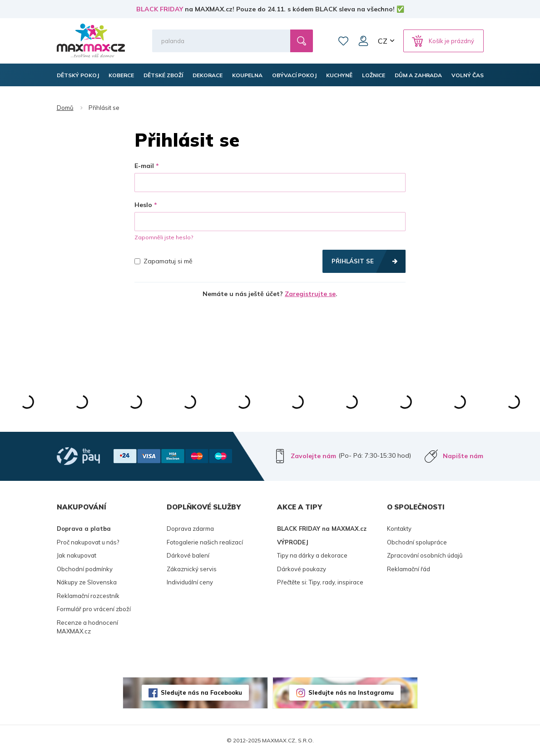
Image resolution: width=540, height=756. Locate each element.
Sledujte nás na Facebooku (201, 692)
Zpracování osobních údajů (425, 555)
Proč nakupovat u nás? (88, 542)
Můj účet (363, 41)
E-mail (144, 166)
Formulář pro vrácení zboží (94, 609)
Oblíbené (343, 41)
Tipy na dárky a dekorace (312, 555)
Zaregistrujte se (310, 294)
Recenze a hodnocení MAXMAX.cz (87, 627)
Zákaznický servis (192, 569)
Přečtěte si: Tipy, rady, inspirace (320, 582)
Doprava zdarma (190, 529)
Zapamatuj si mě (163, 261)
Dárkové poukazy (302, 569)
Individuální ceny (190, 582)
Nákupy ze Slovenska (87, 582)
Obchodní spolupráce (417, 542)
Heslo (143, 205)
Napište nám (463, 456)
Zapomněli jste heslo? (164, 237)
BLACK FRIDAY (160, 9)
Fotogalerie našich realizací (205, 542)
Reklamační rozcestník (88, 596)
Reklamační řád (409, 569)
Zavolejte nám (313, 456)
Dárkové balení (188, 555)
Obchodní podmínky (85, 569)
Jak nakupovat (77, 555)
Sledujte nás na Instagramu (351, 692)
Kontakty (399, 529)
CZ (383, 41)
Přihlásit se (353, 261)
